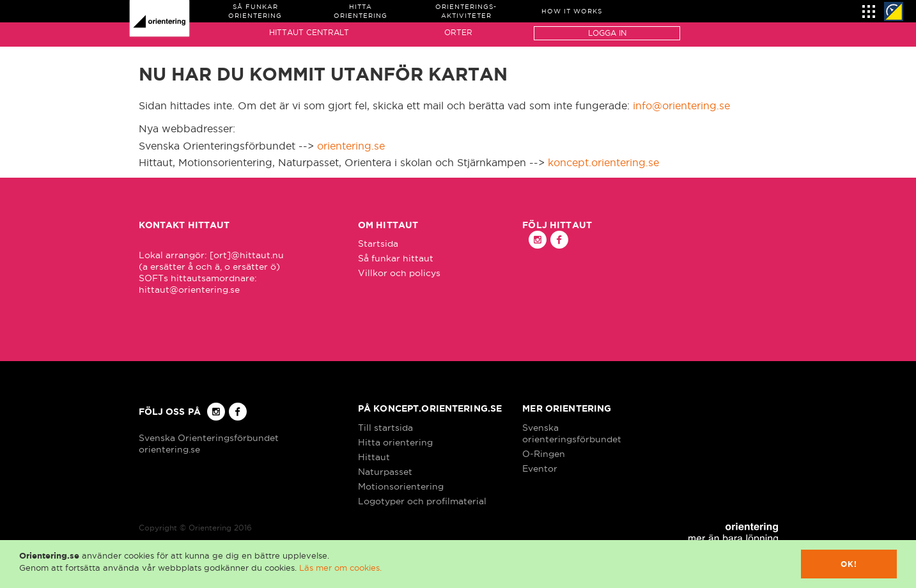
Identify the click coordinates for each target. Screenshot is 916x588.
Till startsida (385, 428)
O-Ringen (544, 454)
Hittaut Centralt (309, 32)
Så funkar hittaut (396, 258)
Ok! (849, 564)
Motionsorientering (401, 486)
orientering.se (351, 146)
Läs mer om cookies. (340, 568)
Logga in (607, 33)
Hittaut (374, 457)
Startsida (378, 244)
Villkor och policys (399, 273)
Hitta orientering (395, 442)
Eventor (540, 468)
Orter (458, 32)
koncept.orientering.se (603, 162)
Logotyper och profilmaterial (422, 501)
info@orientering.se (681, 105)
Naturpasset (385, 472)
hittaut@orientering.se (189, 290)
